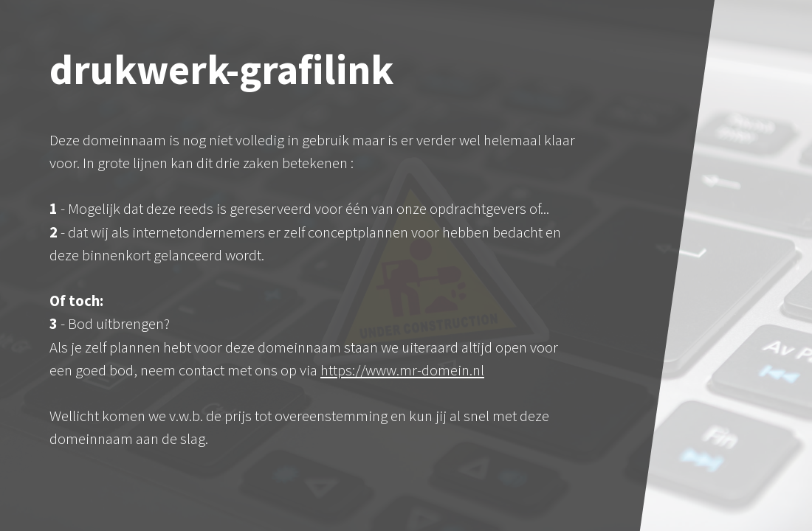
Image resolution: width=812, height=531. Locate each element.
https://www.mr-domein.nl (402, 370)
